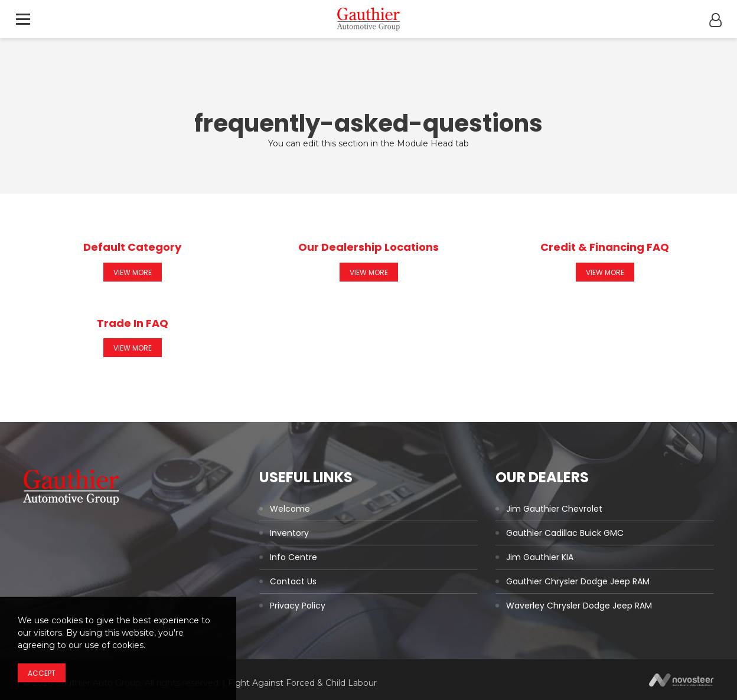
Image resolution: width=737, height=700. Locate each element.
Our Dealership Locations (368, 247)
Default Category (132, 247)
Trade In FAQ (133, 323)
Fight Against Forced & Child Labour (302, 683)
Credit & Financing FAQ (605, 247)
